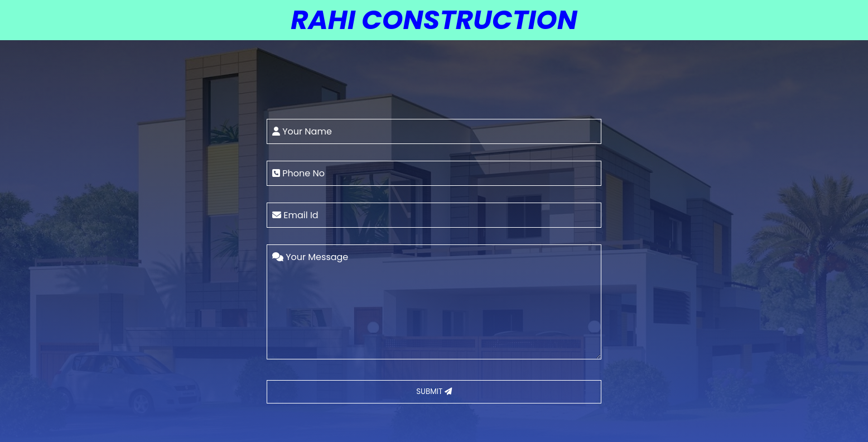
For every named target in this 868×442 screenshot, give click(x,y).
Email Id (295, 215)
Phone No (298, 173)
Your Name (302, 131)
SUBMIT (434, 391)
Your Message (310, 257)
